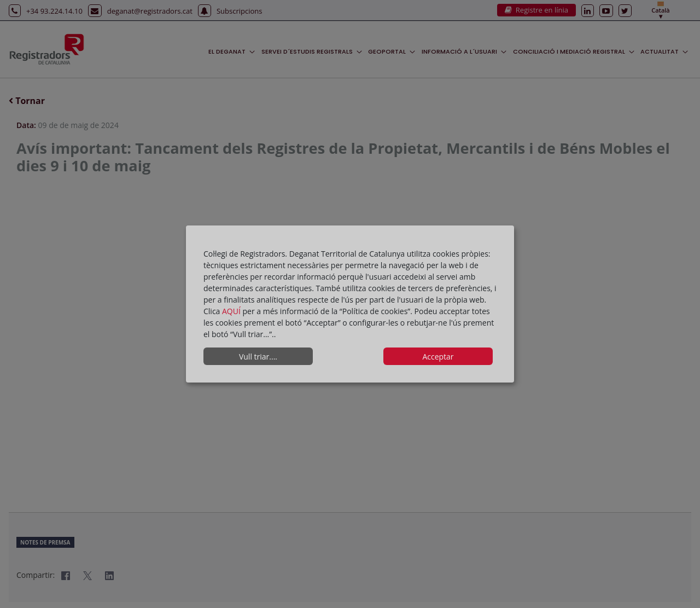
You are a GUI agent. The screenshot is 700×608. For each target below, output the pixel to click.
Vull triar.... (258, 357)
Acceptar (438, 357)
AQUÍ (232, 311)
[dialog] (350, 304)
